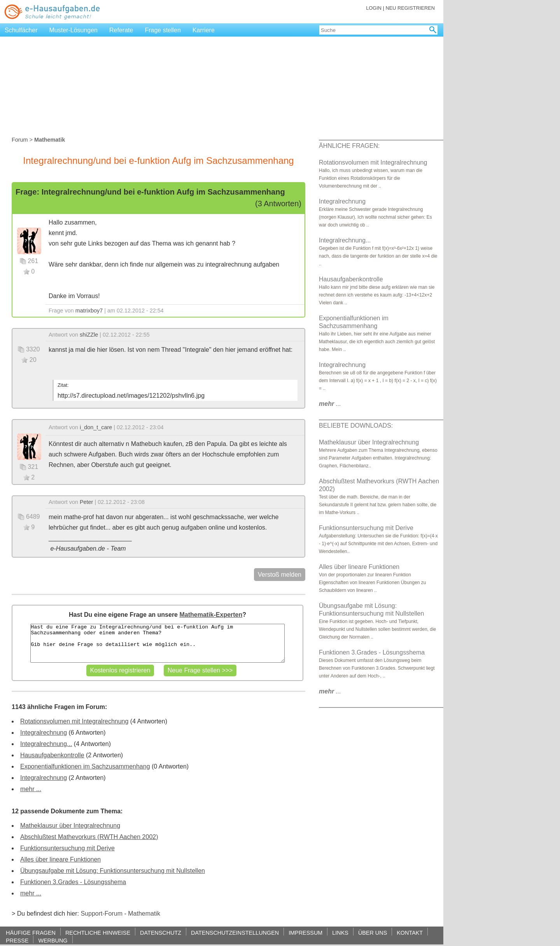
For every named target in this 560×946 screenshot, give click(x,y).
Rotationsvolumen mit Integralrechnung (74, 721)
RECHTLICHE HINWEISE (98, 933)
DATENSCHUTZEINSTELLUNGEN (235, 933)
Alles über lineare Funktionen (60, 859)
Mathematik (144, 914)
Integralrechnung (44, 733)
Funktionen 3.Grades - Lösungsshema (73, 882)
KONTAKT (410, 933)
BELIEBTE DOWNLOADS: (356, 426)
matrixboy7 (89, 311)
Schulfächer (21, 30)
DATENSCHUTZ (161, 933)
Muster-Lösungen (74, 30)
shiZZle (89, 335)
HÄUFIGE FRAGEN (31, 933)
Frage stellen (163, 30)
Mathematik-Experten (211, 615)
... (330, 404)
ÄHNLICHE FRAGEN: (349, 146)
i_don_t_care (96, 427)
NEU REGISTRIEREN (410, 8)
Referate (121, 30)
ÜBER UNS (373, 933)
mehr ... (31, 789)
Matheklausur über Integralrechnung (70, 826)
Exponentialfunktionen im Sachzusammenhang (85, 766)
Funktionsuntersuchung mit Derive (67, 848)
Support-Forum (101, 914)
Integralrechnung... (46, 744)
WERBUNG (53, 940)
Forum (20, 140)
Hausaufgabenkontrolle (52, 755)
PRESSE (17, 940)
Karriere (204, 30)
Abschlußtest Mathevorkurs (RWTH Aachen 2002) (89, 837)
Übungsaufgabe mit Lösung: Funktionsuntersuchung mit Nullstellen (113, 871)
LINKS (340, 933)
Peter (86, 502)
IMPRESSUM (305, 933)
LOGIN (374, 8)
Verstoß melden (280, 575)
